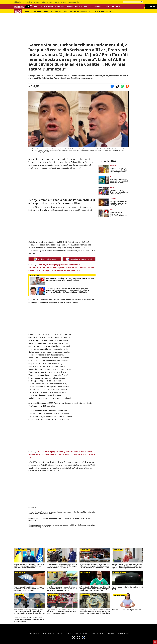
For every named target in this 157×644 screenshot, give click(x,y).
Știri (111, 210)
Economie (59, 7)
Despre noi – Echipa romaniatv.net (77, 633)
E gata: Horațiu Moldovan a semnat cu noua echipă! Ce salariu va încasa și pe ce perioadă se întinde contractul (62, 612)
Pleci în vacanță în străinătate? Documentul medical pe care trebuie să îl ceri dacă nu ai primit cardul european (29, 589)
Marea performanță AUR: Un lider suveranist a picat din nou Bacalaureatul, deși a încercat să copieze (70, 279)
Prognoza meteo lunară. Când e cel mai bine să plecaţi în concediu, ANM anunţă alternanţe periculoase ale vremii (69, 11)
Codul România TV (99, 633)
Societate (48, 7)
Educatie (78, 7)
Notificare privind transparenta (118, 633)
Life (112, 7)
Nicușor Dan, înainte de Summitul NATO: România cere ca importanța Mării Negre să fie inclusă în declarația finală (29, 566)
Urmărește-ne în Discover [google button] (45, 259)
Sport (119, 7)
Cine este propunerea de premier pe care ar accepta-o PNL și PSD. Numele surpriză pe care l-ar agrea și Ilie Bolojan (62, 526)
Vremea (98, 7)
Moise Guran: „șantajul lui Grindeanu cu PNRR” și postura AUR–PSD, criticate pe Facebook (59, 519)
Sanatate (88, 7)
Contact (60, 633)
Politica (38, 7)
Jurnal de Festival (74, 2)
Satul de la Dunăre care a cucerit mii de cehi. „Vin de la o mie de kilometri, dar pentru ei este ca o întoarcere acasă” (62, 589)
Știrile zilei (17, 2)
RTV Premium (27, 2)
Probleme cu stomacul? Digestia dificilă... (127, 610)
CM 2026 (63, 2)
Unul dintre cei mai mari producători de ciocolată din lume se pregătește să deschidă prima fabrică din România (119, 170)
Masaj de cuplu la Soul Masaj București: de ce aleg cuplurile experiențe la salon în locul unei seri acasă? (29, 620)
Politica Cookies (33, 633)
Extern (106, 7)
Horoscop (37, 2)
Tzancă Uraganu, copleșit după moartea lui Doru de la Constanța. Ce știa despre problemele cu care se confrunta (62, 566)
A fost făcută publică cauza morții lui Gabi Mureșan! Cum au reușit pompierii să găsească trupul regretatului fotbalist (95, 589)
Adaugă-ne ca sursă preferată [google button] (79, 259)
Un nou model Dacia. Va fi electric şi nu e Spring (128, 588)
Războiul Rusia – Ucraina (51, 2)
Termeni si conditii (48, 633)
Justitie (69, 7)
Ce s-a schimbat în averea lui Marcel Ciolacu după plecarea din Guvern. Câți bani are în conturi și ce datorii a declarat (62, 513)
